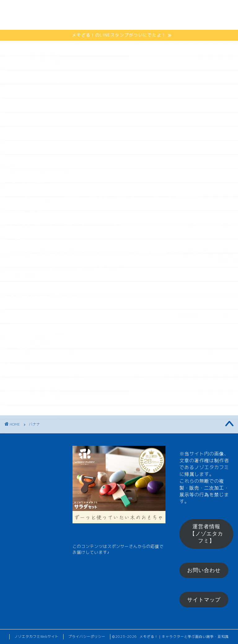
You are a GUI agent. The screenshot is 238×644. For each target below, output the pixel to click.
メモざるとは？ (75, 10)
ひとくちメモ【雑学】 (134, 10)
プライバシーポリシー (87, 637)
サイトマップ (204, 600)
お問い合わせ (204, 570)
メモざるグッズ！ (78, 22)
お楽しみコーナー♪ (136, 22)
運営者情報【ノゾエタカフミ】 (206, 534)
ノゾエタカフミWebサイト (36, 637)
